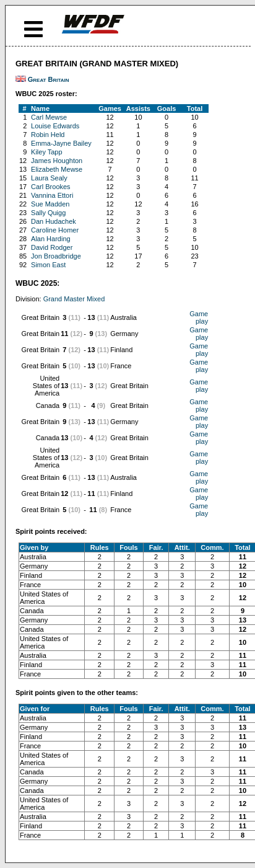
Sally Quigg (48, 213)
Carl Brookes (51, 187)
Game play (199, 317)
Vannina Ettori (52, 195)
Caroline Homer (55, 230)
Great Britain (49, 79)
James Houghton (57, 161)
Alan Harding (51, 239)
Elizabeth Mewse (57, 169)
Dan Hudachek (54, 221)
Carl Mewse (49, 117)
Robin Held (48, 135)
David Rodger (52, 247)
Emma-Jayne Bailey (61, 143)
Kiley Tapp (47, 152)
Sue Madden (50, 204)
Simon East (48, 265)
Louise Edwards (55, 126)
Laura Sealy (49, 178)
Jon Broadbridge (56, 256)
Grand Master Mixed (74, 299)
